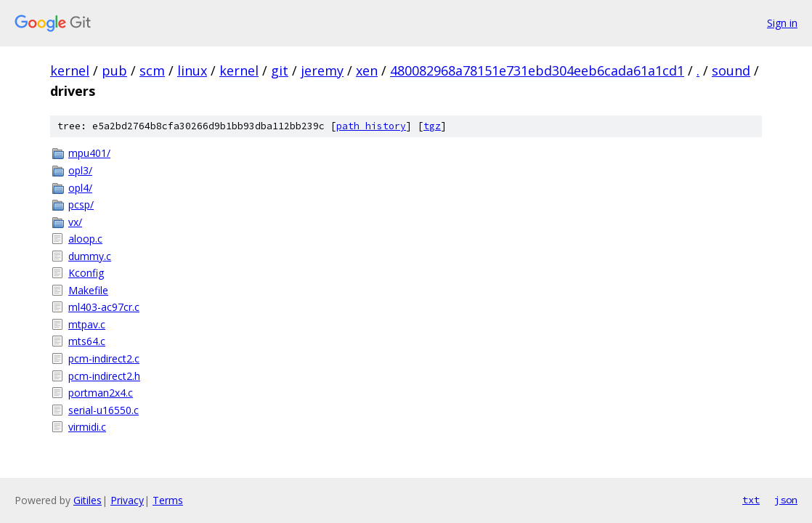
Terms (168, 500)
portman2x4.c (101, 393)
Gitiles (88, 500)
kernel (70, 70)
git (280, 70)
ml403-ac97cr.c (104, 307)
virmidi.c (87, 427)
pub (114, 70)
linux (192, 70)
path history (371, 126)
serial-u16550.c (103, 410)
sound (731, 70)
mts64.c (87, 341)
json (786, 500)
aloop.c (85, 239)
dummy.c (90, 256)
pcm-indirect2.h (104, 376)
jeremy (322, 70)
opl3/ (80, 170)
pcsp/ (81, 204)
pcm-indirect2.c (104, 358)
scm (152, 70)
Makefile (88, 290)
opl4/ (80, 188)
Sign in (782, 23)
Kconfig (86, 273)
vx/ (75, 222)
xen (367, 70)
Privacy (127, 500)
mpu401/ (89, 153)
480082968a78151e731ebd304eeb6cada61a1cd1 (537, 70)
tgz (432, 126)
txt (751, 500)
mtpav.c (87, 324)
